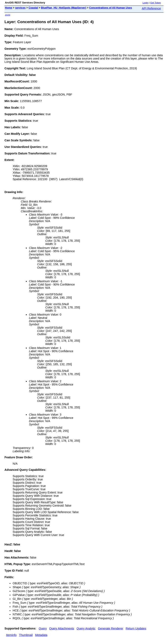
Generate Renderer (111, 628)
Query (43, 628)
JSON (8, 15)
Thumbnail (26, 635)
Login (145, 3)
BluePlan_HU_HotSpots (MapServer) (64, 8)
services (20, 8)
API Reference (151, 8)
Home (9, 8)
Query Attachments (62, 628)
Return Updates (136, 628)
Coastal (33, 8)
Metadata (41, 635)
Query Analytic (86, 628)
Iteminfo (11, 635)
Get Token (156, 3)
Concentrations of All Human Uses (111, 8)
